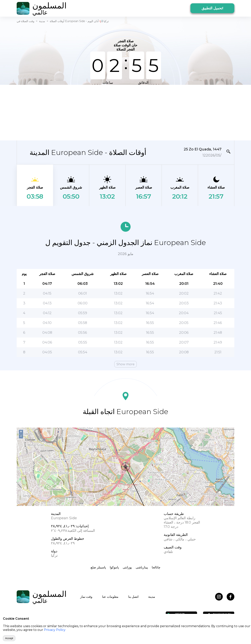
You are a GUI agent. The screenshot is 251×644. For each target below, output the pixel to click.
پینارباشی (142, 567)
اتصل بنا (133, 597)
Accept (9, 638)
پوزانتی (127, 567)
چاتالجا (156, 567)
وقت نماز (86, 597)
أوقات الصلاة (57, 21)
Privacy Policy (55, 630)
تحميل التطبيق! (212, 8)
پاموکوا (114, 567)
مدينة (42, 21)
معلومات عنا (110, 597)
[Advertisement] (125, 112)
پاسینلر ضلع (98, 567)
